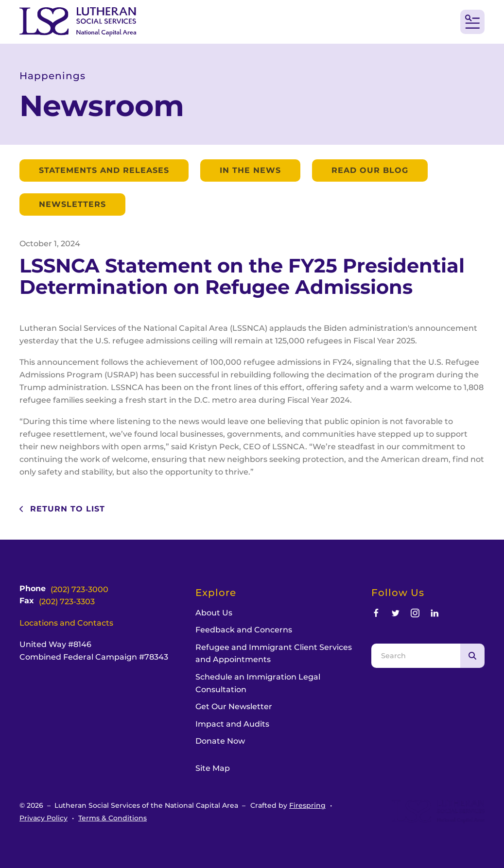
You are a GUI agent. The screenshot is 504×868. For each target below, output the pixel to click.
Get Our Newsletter (234, 706)
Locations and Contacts (66, 623)
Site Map (213, 768)
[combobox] (416, 656)
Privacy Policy (43, 818)
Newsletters (72, 204)
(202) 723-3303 (67, 602)
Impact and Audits (232, 724)
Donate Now (220, 741)
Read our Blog (370, 170)
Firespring (307, 805)
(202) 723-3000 (79, 589)
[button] (472, 22)
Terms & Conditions (113, 818)
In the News (250, 170)
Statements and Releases (104, 170)
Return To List (66, 509)
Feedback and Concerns (244, 630)
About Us (214, 613)
